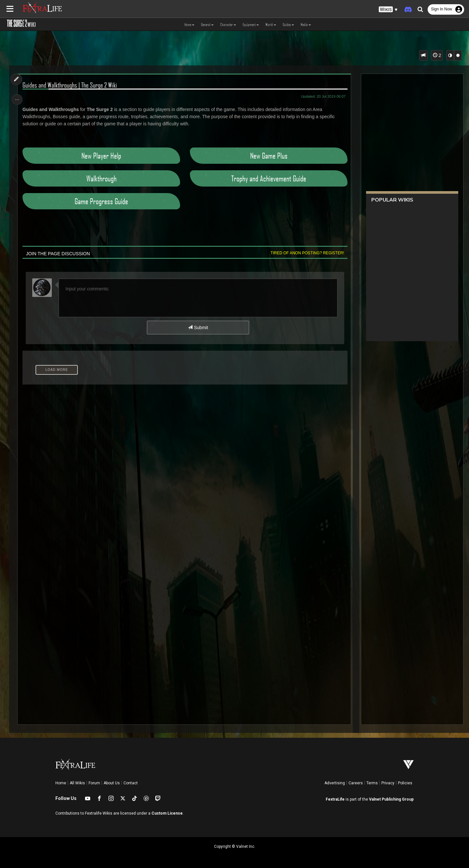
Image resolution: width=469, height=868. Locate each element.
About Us (112, 783)
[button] (388, 10)
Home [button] (189, 24)
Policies (405, 783)
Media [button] (306, 24)
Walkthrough (102, 178)
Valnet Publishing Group (391, 799)
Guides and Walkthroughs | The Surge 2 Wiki (71, 85)
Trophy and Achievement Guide (268, 178)
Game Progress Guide (102, 201)
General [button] (207, 24)
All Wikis (77, 783)
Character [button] (228, 24)
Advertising (335, 783)
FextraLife (335, 799)
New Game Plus (268, 156)
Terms (372, 783)
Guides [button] (288, 24)
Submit (198, 328)
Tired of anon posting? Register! (306, 253)
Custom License (167, 813)
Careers (356, 783)
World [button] (271, 24)
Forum (94, 783)
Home (61, 783)
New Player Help (102, 156)
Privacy (388, 783)
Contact (131, 783)
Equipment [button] (251, 24)
